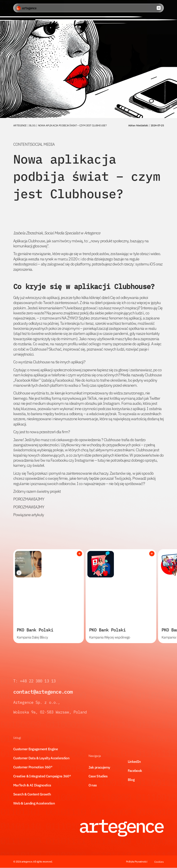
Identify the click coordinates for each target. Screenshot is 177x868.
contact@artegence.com (43, 692)
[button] (159, 8)
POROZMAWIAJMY (29, 499)
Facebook (135, 771)
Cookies (159, 862)
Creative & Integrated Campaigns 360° (42, 776)
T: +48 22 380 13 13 (36, 681)
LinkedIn (134, 762)
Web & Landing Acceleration (34, 803)
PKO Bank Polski (35, 630)
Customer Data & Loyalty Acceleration (41, 758)
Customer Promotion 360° (33, 767)
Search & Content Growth (32, 794)
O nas (93, 785)
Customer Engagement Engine (36, 749)
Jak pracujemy (99, 767)
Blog (131, 780)
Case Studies (98, 776)
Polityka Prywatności (137, 861)
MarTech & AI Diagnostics (32, 785)
